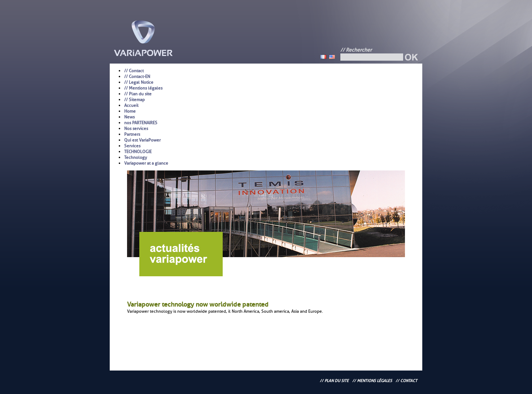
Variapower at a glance (146, 163)
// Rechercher (356, 50)
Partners (132, 134)
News (129, 117)
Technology (136, 157)
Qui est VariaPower (142, 140)
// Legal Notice (139, 82)
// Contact (134, 71)
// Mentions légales (143, 88)
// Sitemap (134, 100)
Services (132, 146)
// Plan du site (138, 94)
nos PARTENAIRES (141, 123)
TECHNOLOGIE (138, 152)
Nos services (136, 129)
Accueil (131, 105)
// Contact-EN (137, 77)
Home (130, 111)
